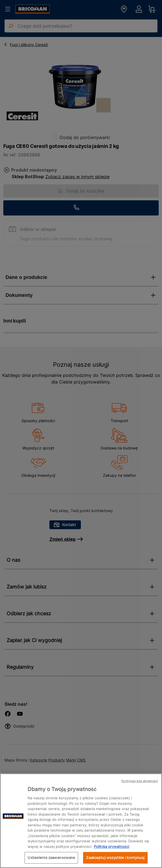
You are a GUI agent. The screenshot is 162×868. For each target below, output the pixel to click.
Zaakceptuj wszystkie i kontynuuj (115, 858)
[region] (81, 821)
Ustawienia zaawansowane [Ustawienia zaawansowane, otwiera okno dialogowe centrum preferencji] (51, 858)
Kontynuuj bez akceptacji (140, 781)
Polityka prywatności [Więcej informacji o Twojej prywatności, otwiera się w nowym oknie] (111, 846)
